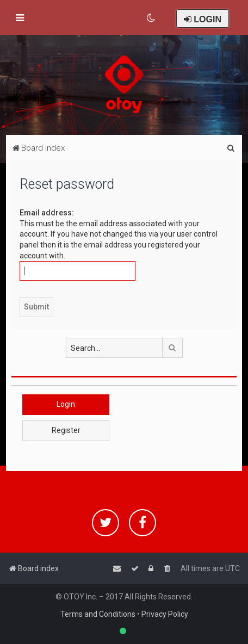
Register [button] (66, 430)
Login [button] (66, 404)
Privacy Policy (165, 614)
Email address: (47, 213)
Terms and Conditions (98, 614)
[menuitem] (151, 18)
